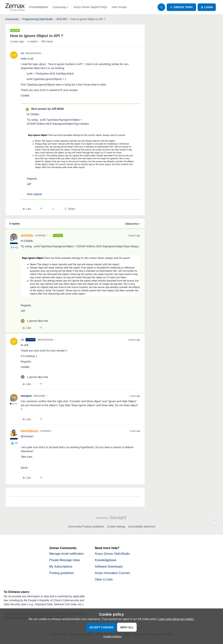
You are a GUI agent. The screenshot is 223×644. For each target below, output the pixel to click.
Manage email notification (66, 554)
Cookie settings (116, 527)
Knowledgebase (39, 7)
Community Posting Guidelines (86, 527)
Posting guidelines (62, 573)
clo (22, 53)
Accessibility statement (142, 527)
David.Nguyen (29, 431)
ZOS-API (62, 19)
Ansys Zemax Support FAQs (90, 7)
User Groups (119, 7)
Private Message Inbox (65, 560)
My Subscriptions (61, 567)
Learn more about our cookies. (176, 619)
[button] (181, 7)
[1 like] (34, 321)
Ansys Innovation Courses (112, 573)
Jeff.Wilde (27, 235)
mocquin (26, 396)
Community (12, 19)
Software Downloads (109, 567)
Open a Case (104, 579)
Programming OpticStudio (38, 19)
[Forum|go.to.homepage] (15, 7)
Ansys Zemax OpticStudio (112, 554)
